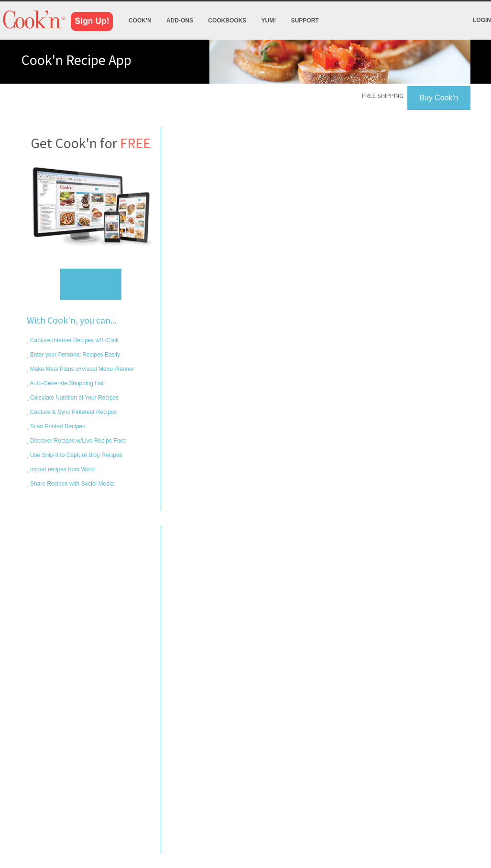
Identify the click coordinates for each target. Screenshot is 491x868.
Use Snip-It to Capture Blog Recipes (76, 455)
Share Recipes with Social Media (71, 484)
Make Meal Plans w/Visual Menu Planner (82, 369)
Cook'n (140, 21)
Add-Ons (180, 21)
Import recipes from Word (62, 469)
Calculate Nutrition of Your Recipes (74, 398)
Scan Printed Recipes (57, 426)
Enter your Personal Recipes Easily (74, 355)
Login (482, 20)
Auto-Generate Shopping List (66, 383)
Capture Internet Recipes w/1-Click (74, 340)
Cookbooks (227, 21)
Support (305, 21)
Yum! (269, 21)
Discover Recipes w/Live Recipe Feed (78, 441)
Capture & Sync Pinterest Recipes (73, 412)
